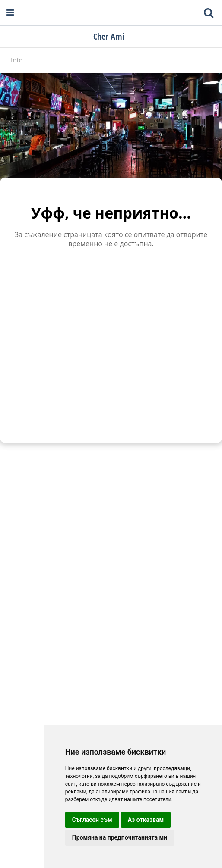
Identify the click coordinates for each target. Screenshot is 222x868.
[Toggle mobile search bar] (209, 13)
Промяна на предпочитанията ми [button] (120, 837)
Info (17, 60)
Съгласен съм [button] (92, 820)
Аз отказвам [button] (146, 820)
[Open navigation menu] (10, 13)
